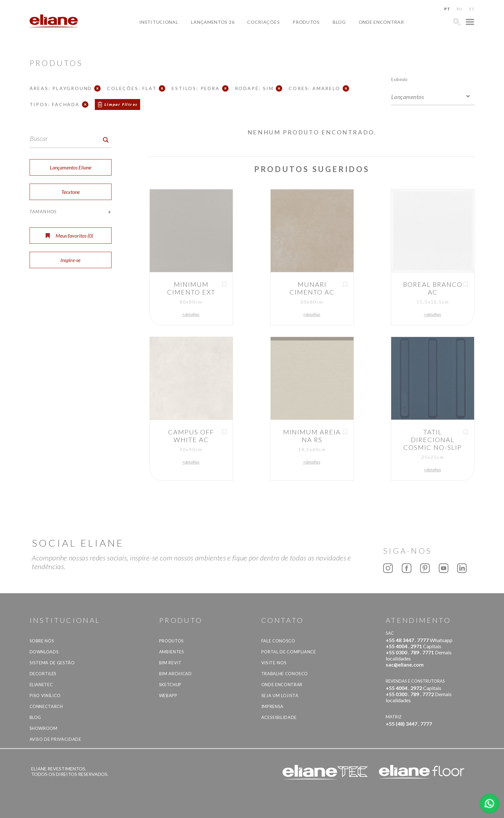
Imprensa (272, 706)
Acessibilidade (279, 717)
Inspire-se (70, 260)
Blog (339, 22)
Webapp (168, 695)
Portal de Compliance (289, 652)
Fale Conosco (278, 641)
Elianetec (41, 685)
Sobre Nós (42, 641)
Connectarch (46, 706)
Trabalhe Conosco (285, 674)
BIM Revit (170, 663)
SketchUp (170, 685)
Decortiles (43, 674)
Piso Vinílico (45, 695)
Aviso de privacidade (55, 739)
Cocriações (263, 22)
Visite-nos (274, 663)
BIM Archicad (175, 674)
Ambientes (172, 652)
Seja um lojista (280, 695)
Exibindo (399, 79)
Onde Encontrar (381, 22)
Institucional (159, 22)
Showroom (44, 728)
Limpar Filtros (121, 104)
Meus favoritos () (69, 236)
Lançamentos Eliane (71, 167)
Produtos (306, 22)
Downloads (44, 652)
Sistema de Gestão (52, 663)
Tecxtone (71, 192)
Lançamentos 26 (213, 22)
